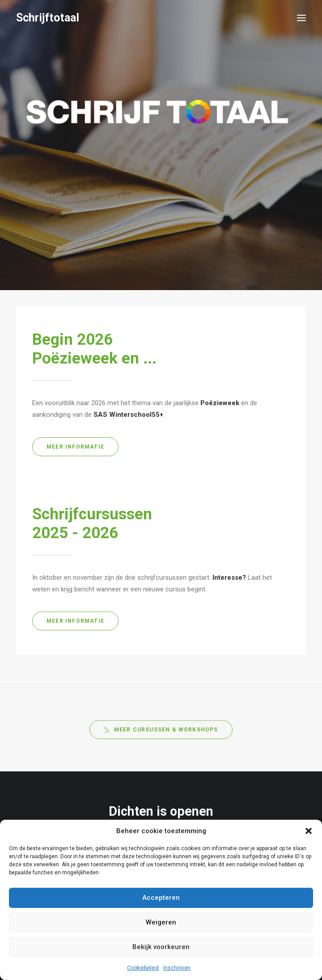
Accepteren (161, 898)
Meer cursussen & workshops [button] (161, 737)
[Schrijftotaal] (48, 18)
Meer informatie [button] (75, 447)
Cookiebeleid (143, 968)
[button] (309, 831)
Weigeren (161, 922)
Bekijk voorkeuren (161, 947)
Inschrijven (177, 968)
